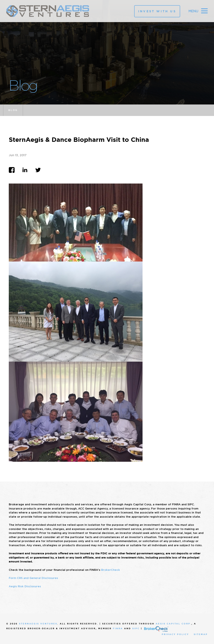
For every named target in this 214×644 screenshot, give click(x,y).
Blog (13, 110)
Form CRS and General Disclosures (33, 578)
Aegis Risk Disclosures (25, 586)
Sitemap (201, 634)
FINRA (118, 628)
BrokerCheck (111, 570)
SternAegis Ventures (38, 624)
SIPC (136, 628)
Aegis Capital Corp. (174, 624)
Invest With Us (157, 11)
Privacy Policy (175, 634)
